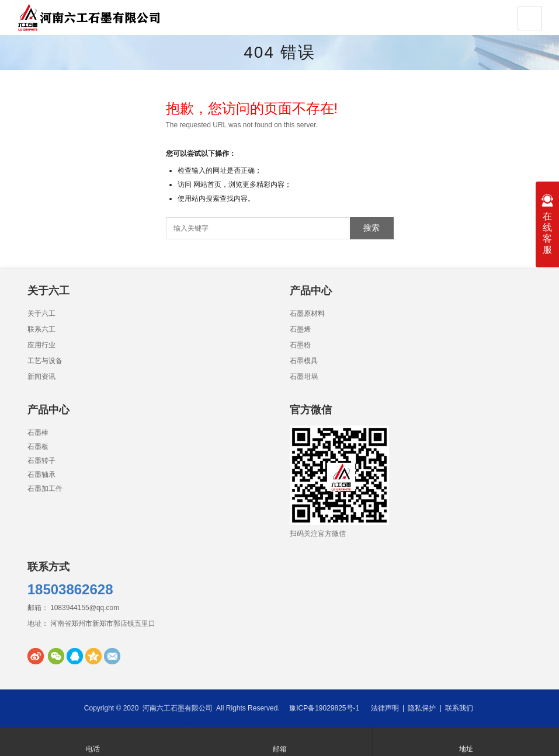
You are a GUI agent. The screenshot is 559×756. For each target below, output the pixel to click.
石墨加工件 (45, 489)
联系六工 (41, 329)
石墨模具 (304, 361)
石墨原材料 (307, 313)
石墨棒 (38, 433)
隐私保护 (422, 708)
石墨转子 (41, 461)
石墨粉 (300, 345)
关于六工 (41, 313)
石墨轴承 (41, 475)
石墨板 (38, 447)
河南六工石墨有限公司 (178, 708)
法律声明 (385, 708)
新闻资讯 (41, 377)
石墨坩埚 (304, 377)
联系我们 (459, 708)
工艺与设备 (45, 361)
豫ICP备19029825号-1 (324, 708)
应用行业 (41, 345)
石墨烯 (300, 329)
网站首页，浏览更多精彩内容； (242, 184)
